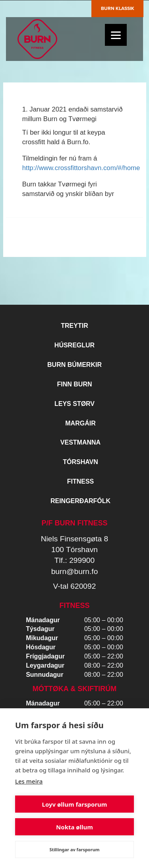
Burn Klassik (118, 8)
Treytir (74, 326)
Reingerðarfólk (80, 501)
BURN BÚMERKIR (74, 365)
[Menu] (116, 35)
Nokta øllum (74, 827)
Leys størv (74, 404)
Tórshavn (80, 462)
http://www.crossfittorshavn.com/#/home (81, 168)
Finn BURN (75, 384)
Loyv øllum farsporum (75, 804)
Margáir (80, 423)
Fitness (81, 481)
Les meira (29, 781)
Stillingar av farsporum (74, 849)
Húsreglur (74, 345)
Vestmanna (80, 442)
